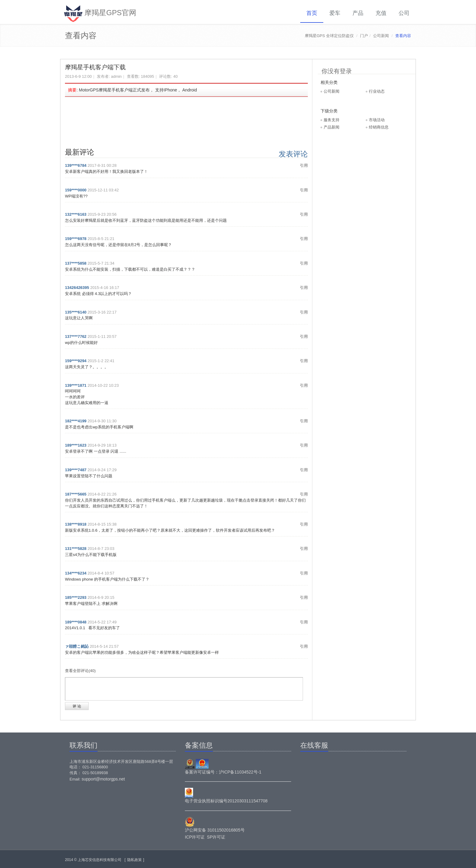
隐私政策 (134, 860)
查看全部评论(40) (80, 671)
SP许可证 (216, 837)
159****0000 (76, 190)
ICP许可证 (195, 837)
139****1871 (76, 385)
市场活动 (377, 120)
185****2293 (76, 597)
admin (116, 76)
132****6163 (76, 214)
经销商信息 (379, 127)
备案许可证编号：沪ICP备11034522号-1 (223, 772)
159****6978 (76, 239)
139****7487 (76, 470)
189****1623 (76, 445)
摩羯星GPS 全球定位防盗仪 (329, 36)
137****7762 (76, 336)
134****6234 (76, 573)
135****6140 (76, 312)
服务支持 (331, 120)
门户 (364, 36)
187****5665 (76, 494)
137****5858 (76, 263)
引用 (304, 165)
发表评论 (293, 154)
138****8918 (76, 524)
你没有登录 (337, 71)
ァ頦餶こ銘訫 (77, 646)
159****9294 (76, 361)
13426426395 (77, 288)
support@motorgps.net (103, 779)
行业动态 (377, 91)
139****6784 (76, 165)
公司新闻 (381, 36)
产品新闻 (331, 127)
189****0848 (76, 622)
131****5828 (76, 549)
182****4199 (76, 421)
